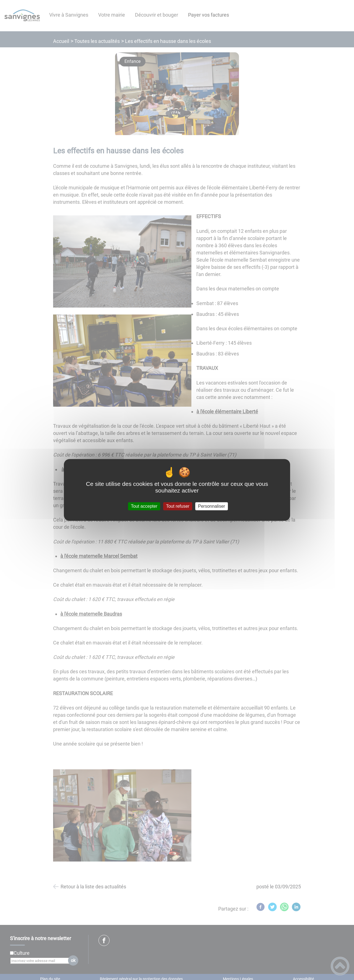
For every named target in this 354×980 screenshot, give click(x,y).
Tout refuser (178, 506)
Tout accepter (144, 506)
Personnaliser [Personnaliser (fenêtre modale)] (212, 506)
